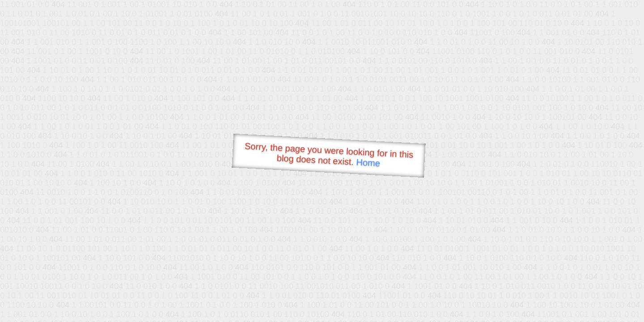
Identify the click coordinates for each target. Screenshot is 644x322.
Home (368, 163)
